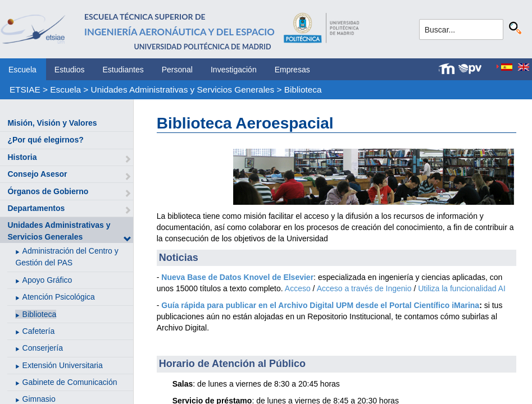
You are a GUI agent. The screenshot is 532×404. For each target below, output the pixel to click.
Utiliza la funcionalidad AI (462, 288)
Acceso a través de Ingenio (364, 288)
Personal (177, 70)
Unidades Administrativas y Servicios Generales (183, 89)
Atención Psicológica (59, 297)
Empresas (292, 70)
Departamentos (36, 208)
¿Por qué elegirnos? (45, 140)
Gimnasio (39, 399)
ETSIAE (25, 89)
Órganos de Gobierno (48, 191)
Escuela (22, 70)
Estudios (70, 70)
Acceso (298, 288)
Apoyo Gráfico (47, 280)
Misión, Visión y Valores (52, 123)
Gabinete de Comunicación (70, 382)
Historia (22, 157)
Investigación (234, 70)
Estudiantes (123, 70)
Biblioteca (303, 89)
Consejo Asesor (37, 174)
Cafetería (39, 331)
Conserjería (43, 348)
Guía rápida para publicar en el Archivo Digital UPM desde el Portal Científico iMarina (320, 305)
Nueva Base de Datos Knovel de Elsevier (237, 277)
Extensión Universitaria (63, 365)
